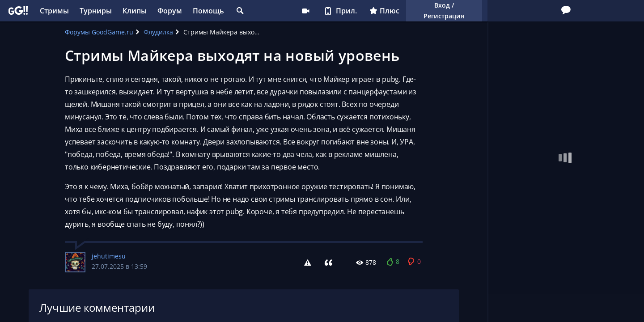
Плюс (384, 11)
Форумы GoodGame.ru (99, 32)
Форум (170, 11)
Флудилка (158, 32)
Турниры (96, 11)
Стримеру (305, 11)
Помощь (208, 11)
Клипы (135, 11)
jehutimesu (109, 256)
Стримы (54, 11)
